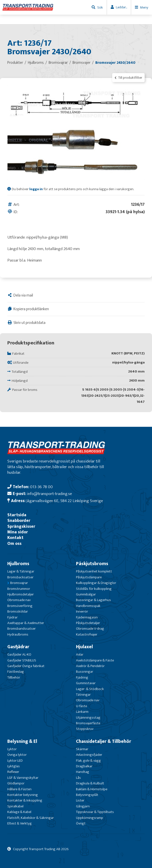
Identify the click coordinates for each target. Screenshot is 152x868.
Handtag (83, 772)
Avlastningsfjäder (89, 755)
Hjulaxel (84, 647)
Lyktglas (14, 766)
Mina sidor (18, 532)
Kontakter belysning (23, 795)
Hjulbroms (18, 564)
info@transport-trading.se (49, 494)
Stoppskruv (85, 729)
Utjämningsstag (88, 718)
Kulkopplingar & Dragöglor (96, 583)
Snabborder (19, 521)
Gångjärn (83, 806)
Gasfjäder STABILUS (22, 660)
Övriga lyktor (17, 755)
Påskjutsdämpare (89, 577)
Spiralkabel (15, 806)
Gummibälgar (86, 594)
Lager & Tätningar (21, 571)
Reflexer (13, 772)
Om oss (14, 544)
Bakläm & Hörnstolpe (92, 789)
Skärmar (82, 749)
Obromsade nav (19, 600)
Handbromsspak (88, 606)
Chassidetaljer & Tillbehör (104, 741)
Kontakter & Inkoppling (25, 800)
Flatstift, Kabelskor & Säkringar (31, 818)
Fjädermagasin (87, 617)
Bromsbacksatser (20, 577)
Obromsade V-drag (90, 629)
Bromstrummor (19, 589)
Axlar (80, 654)
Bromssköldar (18, 611)
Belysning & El (22, 741)
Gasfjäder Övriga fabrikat (26, 666)
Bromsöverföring (20, 606)
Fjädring (82, 677)
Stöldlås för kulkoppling (94, 589)
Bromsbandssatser (22, 629)
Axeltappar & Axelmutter (26, 623)
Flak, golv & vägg (88, 761)
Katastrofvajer (87, 634)
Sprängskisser (21, 526)
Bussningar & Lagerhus (93, 600)
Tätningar (83, 695)
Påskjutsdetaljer (88, 623)
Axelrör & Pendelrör (90, 666)
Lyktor (12, 749)
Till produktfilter (128, 78)
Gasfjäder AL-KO (19, 654)
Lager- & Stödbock (90, 689)
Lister (80, 800)
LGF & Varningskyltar (23, 778)
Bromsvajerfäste (88, 723)
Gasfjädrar (18, 647)
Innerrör (82, 611)
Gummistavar (86, 683)
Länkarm (82, 712)
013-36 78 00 (41, 487)
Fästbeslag (16, 672)
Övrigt (81, 823)
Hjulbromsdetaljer (21, 594)
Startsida (17, 515)
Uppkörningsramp (90, 818)
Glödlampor (16, 783)
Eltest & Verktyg (20, 823)
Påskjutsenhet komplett (94, 571)
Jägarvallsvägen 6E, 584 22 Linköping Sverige (65, 501)
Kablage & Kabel (19, 812)
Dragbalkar (84, 766)
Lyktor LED (15, 761)
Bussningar (85, 672)
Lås (78, 778)
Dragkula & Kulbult (90, 783)
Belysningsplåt (87, 795)
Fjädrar (12, 617)
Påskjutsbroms (92, 564)
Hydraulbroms (18, 634)
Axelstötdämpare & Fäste (95, 660)
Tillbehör (14, 677)
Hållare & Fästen (19, 789)
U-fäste (81, 706)
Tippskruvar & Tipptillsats (95, 812)
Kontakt (15, 538)
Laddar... (121, 7)
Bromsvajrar (19, 583)
